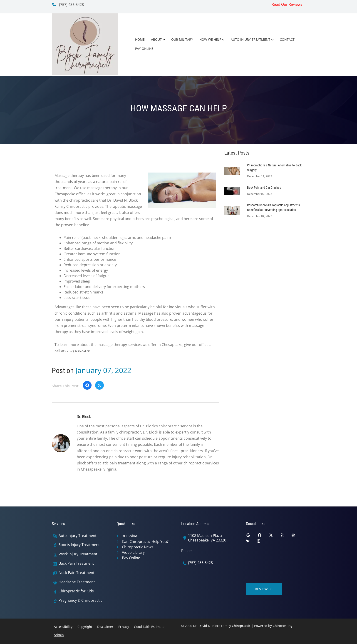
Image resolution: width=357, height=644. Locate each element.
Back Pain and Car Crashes (264, 188)
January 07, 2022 (103, 370)
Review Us (264, 589)
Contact (287, 39)
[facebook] (263, 536)
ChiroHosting (283, 626)
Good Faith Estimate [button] (149, 627)
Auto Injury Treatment (250, 39)
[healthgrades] (251, 542)
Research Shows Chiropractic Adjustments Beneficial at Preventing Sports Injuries (273, 207)
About (156, 39)
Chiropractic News (138, 547)
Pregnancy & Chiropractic (81, 600)
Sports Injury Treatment (79, 545)
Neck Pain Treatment (77, 573)
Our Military (182, 39)
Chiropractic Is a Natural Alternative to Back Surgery (274, 168)
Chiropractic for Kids (76, 591)
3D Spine (130, 536)
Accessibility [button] (63, 627)
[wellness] (297, 536)
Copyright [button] (85, 627)
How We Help (210, 39)
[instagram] (262, 542)
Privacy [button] (124, 627)
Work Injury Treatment (78, 554)
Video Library (133, 552)
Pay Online (144, 49)
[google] (252, 536)
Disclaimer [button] (105, 627)
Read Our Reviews (287, 4)
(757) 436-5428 (68, 5)
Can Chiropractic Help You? (145, 541)
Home (140, 39)
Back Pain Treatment (76, 563)
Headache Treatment (77, 582)
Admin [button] (59, 635)
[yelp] (286, 536)
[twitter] (274, 536)
